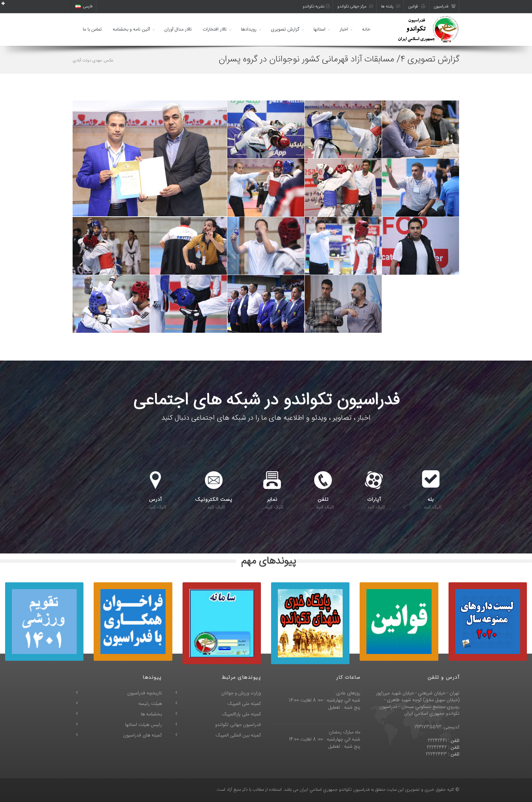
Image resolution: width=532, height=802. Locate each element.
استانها (319, 30)
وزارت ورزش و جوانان (241, 693)
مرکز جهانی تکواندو (355, 6)
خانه (366, 30)
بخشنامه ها (151, 714)
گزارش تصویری (285, 30)
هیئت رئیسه (150, 704)
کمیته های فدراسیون (142, 735)
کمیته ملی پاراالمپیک (242, 714)
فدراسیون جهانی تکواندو (238, 725)
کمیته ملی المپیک (244, 704)
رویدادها (249, 30)
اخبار (344, 30)
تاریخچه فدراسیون (145, 693)
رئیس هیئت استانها (144, 725)
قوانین (417, 6)
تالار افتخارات (215, 30)
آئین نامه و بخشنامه (131, 30)
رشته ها (391, 6)
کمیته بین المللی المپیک (238, 735)
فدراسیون (445, 6)
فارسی (84, 6)
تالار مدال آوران (178, 30)
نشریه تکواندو (316, 6)
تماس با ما (92, 30)
